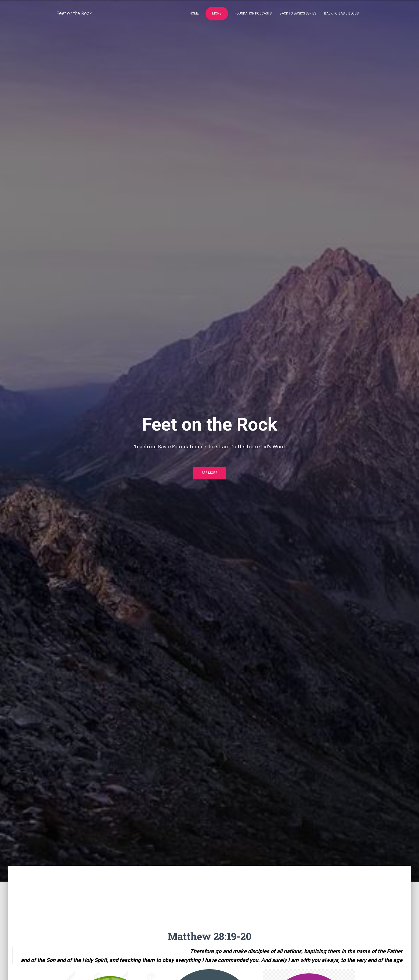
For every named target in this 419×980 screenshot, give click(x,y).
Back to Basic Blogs (341, 13)
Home (194, 13)
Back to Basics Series (298, 13)
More (217, 13)
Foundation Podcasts (253, 13)
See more (209, 473)
